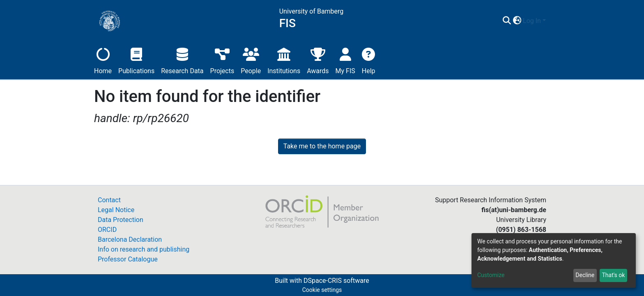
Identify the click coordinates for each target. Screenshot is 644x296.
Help (369, 60)
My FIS (345, 60)
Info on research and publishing (144, 249)
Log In (532, 21)
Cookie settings (322, 290)
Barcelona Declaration (130, 239)
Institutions (284, 60)
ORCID (107, 230)
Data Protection (121, 220)
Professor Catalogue (128, 259)
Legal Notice (116, 210)
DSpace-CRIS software (336, 281)
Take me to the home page (322, 146)
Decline (585, 275)
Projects (222, 60)
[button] (517, 21)
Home (103, 60)
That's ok (613, 275)
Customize (491, 275)
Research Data (182, 60)
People (251, 60)
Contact (109, 200)
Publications (136, 60)
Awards (318, 60)
